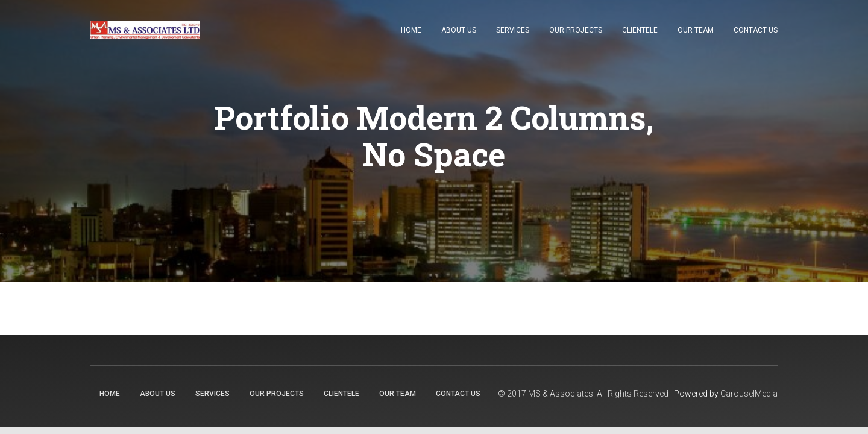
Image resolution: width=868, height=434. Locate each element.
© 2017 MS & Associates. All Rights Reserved (583, 394)
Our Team (696, 30)
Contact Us (756, 30)
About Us (459, 30)
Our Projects (576, 30)
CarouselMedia (749, 394)
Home (411, 30)
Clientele (640, 30)
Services (513, 30)
